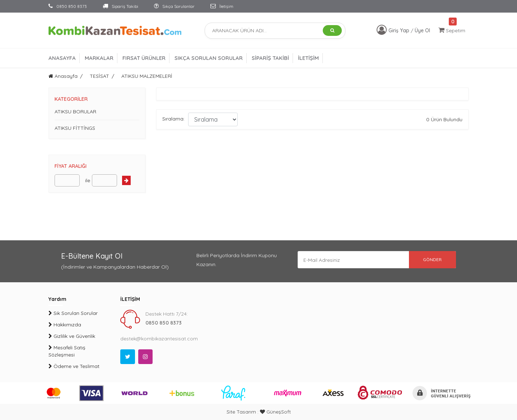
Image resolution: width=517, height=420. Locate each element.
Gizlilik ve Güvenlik (72, 336)
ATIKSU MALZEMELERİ (147, 76)
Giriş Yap (400, 30)
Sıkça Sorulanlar (174, 6)
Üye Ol (422, 30)
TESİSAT (99, 76)
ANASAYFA (62, 58)
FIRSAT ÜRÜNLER (144, 58)
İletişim (222, 6)
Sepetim (452, 30)
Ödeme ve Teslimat (74, 366)
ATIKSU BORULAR (75, 112)
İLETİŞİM (308, 58)
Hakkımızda (65, 325)
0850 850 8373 (68, 6)
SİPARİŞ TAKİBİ (270, 58)
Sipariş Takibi (120, 6)
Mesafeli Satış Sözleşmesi (67, 351)
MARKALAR (99, 58)
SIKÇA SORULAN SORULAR (209, 58)
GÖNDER (431, 260)
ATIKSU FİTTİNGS (75, 128)
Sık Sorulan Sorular (73, 313)
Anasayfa (63, 76)
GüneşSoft (275, 412)
